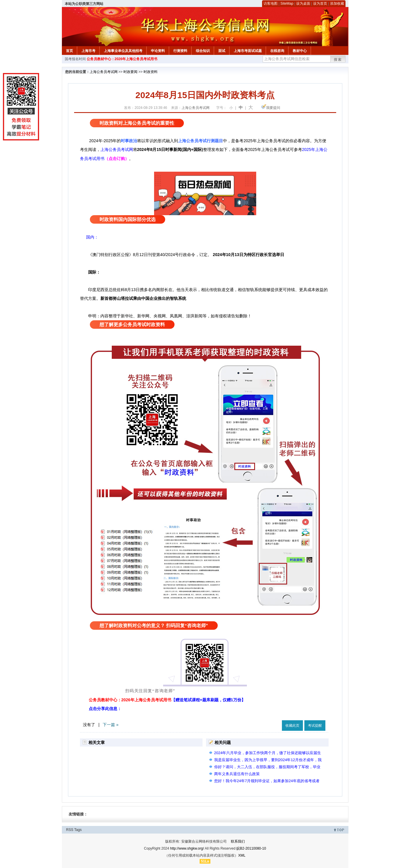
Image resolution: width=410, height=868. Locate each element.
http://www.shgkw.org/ (187, 848)
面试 (222, 51)
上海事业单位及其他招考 (123, 51)
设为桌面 (303, 4)
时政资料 (151, 72)
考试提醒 (315, 726)
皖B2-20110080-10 (251, 848)
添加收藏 (337, 4)
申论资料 (158, 51)
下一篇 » (111, 725)
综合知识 (203, 51)
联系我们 (238, 841)
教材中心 (300, 51)
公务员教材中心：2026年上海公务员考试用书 (122, 59)
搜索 (338, 60)
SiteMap (287, 4)
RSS (70, 830)
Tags (78, 830)
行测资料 (180, 51)
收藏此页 (292, 726)
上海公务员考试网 (104, 72)
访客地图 (271, 4)
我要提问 (273, 108)
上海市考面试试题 (248, 51)
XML (242, 855)
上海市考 (88, 51)
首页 (69, 51)
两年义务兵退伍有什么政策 (237, 774)
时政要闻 (130, 72)
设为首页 (320, 4)
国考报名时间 (75, 59)
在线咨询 (277, 51)
